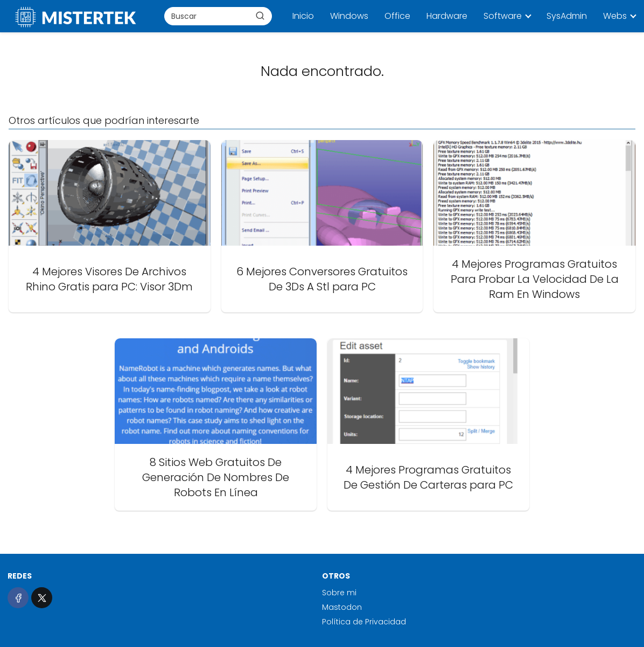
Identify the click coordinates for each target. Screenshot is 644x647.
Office (397, 16)
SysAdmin (567, 16)
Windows (349, 16)
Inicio (303, 16)
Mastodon (342, 607)
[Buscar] (260, 16)
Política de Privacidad (364, 622)
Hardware (447, 16)
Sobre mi (339, 593)
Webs (615, 16)
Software (503, 16)
